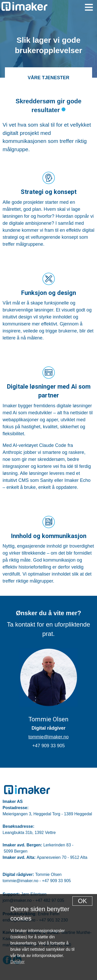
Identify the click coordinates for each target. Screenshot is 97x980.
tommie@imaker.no (48, 737)
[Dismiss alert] (82, 901)
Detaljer (17, 962)
